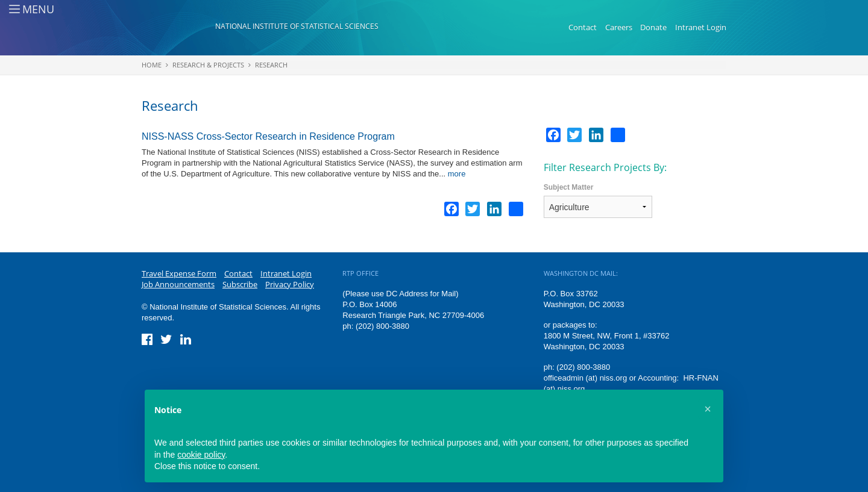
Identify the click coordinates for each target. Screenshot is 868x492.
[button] (708, 409)
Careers (619, 27)
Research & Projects (208, 65)
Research (271, 65)
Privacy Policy (290, 284)
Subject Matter (569, 187)
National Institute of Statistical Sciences (297, 26)
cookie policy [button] (201, 455)
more (457, 174)
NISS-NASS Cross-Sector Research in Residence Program (268, 136)
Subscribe (240, 284)
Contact (583, 27)
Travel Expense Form (179, 273)
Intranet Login (701, 27)
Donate (653, 27)
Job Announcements (178, 284)
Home (152, 65)
